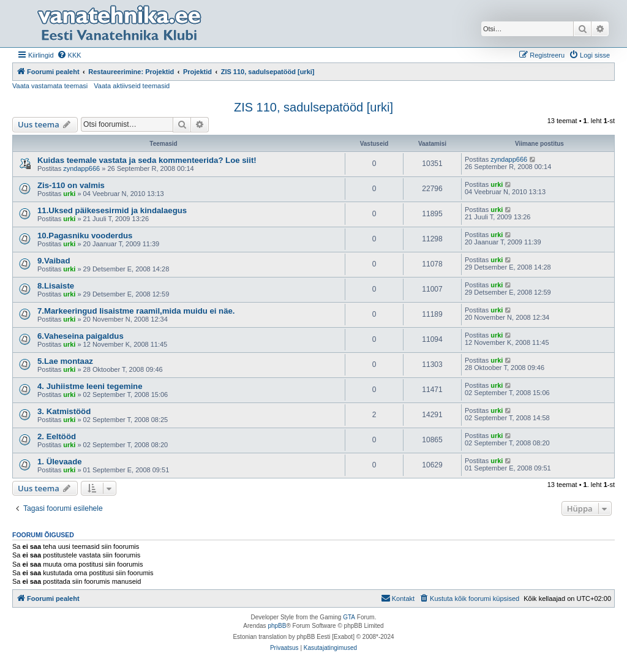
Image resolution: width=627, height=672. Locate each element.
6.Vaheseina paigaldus (81, 336)
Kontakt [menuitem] (398, 598)
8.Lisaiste (56, 286)
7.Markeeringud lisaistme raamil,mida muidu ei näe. (136, 311)
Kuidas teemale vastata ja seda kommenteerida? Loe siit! (147, 160)
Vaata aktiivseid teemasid (132, 86)
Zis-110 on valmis (71, 185)
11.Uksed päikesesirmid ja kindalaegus (112, 210)
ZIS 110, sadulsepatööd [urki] (313, 107)
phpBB (277, 626)
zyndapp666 (81, 168)
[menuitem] (69, 55)
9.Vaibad (54, 261)
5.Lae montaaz (65, 361)
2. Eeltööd (57, 436)
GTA (349, 617)
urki (69, 194)
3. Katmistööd (64, 411)
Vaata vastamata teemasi (50, 86)
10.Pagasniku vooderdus (85, 236)
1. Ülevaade (60, 462)
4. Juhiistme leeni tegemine (90, 386)
